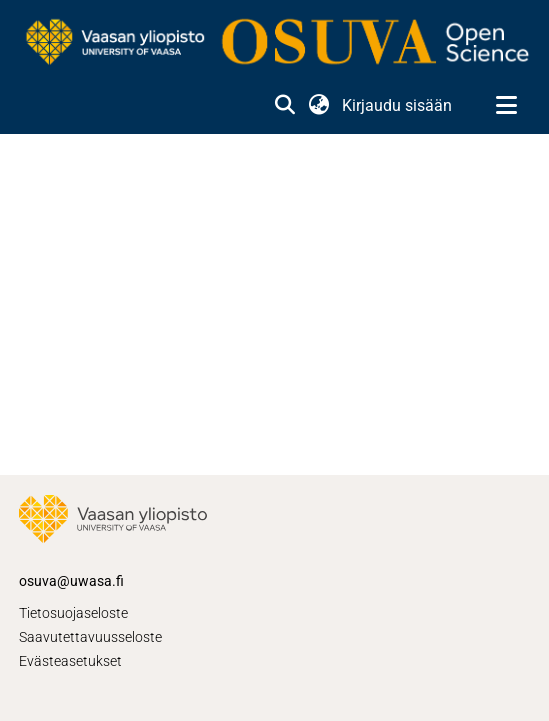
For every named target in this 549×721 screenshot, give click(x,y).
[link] (274, 43)
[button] (284, 106)
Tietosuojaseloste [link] (73, 613)
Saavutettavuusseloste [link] (90, 637)
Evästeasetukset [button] (70, 661)
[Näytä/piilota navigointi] (506, 106)
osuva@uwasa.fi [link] (71, 581)
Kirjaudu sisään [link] (398, 105)
